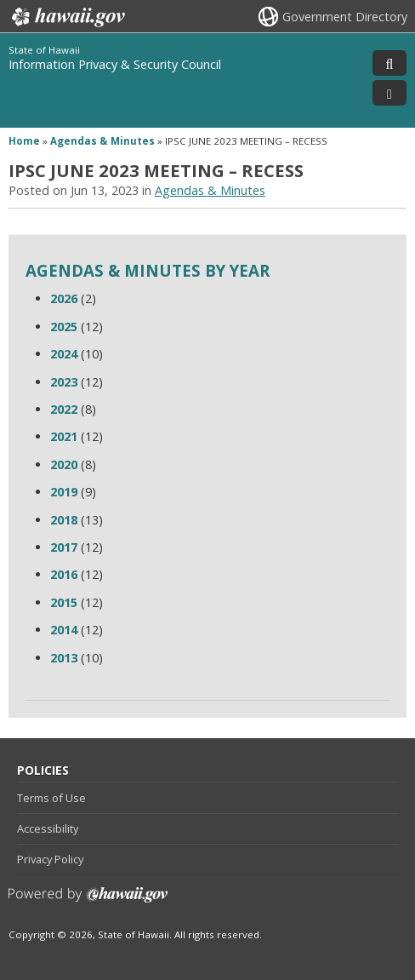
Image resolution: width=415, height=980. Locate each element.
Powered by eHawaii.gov (88, 901)
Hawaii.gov (67, 17)
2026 (64, 298)
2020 (64, 464)
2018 (64, 520)
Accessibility (48, 828)
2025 (64, 327)
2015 (64, 602)
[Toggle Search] (389, 63)
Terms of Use (51, 798)
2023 (64, 382)
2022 (64, 409)
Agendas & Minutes (102, 141)
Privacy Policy (50, 859)
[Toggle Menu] (389, 93)
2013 (64, 658)
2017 (64, 547)
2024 (64, 354)
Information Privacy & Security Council (115, 64)
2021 (64, 436)
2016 (64, 574)
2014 (64, 630)
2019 (64, 492)
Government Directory (345, 17)
